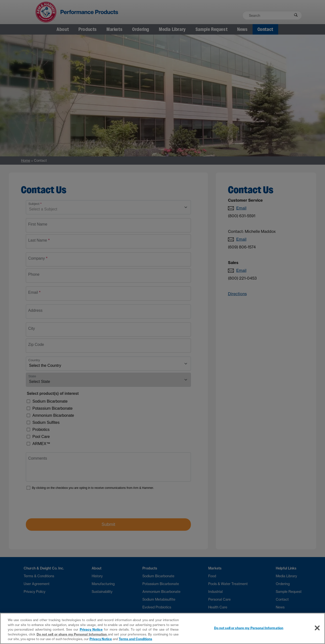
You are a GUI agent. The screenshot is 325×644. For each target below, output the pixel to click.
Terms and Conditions (135, 639)
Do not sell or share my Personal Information (72, 634)
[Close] (317, 628)
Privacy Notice (91, 629)
